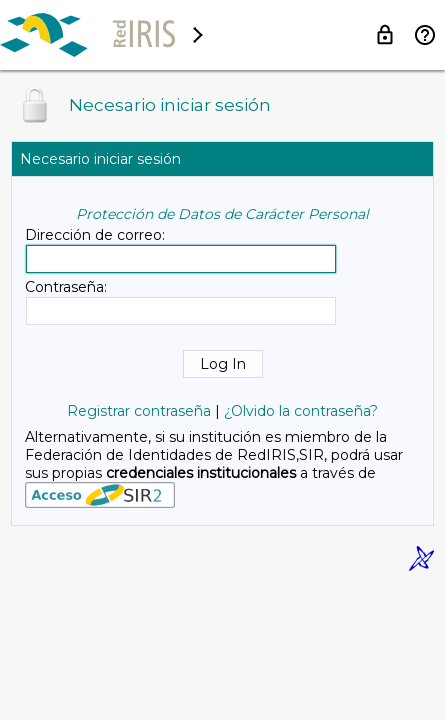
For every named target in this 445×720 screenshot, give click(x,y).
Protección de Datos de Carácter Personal (222, 214)
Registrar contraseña (139, 411)
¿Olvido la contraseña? (301, 411)
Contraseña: (66, 287)
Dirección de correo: (95, 235)
